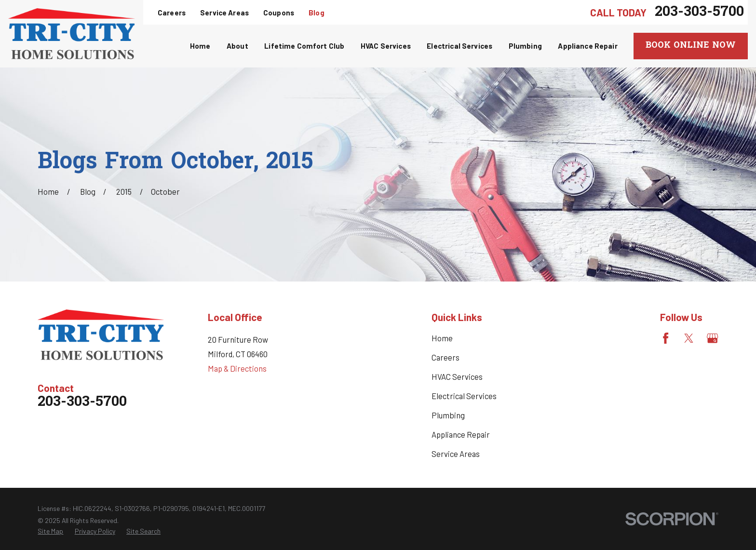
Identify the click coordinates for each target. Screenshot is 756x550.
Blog (317, 13)
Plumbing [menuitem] (525, 46)
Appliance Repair (461, 434)
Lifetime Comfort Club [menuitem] (304, 46)
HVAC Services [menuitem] (386, 46)
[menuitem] (50, 531)
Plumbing (448, 415)
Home (442, 338)
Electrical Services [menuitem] (459, 46)
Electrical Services (464, 396)
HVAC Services (457, 376)
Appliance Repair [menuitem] (587, 46)
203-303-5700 (699, 12)
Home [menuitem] (200, 46)
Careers (172, 13)
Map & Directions (237, 368)
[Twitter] (689, 338)
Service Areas (224, 13)
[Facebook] (666, 338)
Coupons (279, 13)
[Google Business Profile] (712, 338)
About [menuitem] (237, 46)
